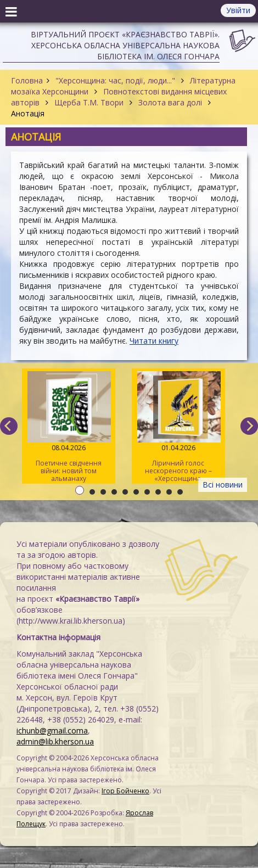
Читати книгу (154, 341)
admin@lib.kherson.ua (55, 741)
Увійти (238, 10)
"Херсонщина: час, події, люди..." (115, 80)
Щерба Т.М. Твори (89, 102)
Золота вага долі (170, 102)
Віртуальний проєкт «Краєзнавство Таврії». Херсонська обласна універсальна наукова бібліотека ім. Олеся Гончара (125, 45)
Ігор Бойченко (125, 791)
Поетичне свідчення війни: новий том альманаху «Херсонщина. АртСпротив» (69, 427)
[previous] (9, 426)
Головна (27, 80)
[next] (249, 426)
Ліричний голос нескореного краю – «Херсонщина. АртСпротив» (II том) (178, 427)
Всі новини (223, 485)
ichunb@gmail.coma (52, 730)
